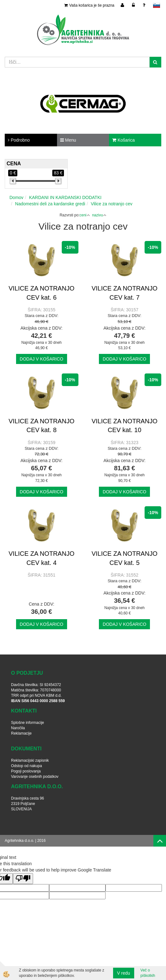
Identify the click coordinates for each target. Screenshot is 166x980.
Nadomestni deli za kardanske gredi (50, 204)
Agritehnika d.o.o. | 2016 (25, 841)
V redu (124, 973)
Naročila (18, 728)
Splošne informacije (28, 723)
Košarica (123, 140)
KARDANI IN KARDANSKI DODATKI (65, 197)
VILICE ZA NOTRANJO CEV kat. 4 (41, 558)
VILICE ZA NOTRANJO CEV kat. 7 (125, 293)
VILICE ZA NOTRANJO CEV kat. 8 (41, 426)
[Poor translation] (23, 879)
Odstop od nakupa (26, 766)
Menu (68, 140)
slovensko (157, 5)
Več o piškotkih (148, 973)
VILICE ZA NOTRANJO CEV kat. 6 (41, 293)
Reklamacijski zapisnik (30, 760)
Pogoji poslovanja (26, 771)
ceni (85, 215)
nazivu (99, 215)
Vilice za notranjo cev (112, 204)
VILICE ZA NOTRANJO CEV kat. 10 (125, 426)
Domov (16, 197)
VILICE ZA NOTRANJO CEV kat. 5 (125, 558)
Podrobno (19, 140)
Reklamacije (21, 733)
